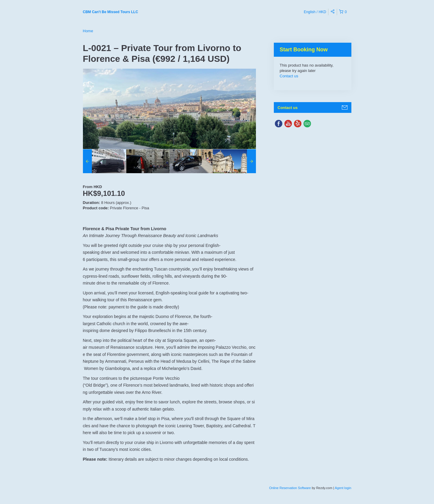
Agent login (343, 488)
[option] (105, 161)
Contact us (289, 76)
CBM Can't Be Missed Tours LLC (111, 12)
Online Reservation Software (290, 488)
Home (88, 31)
